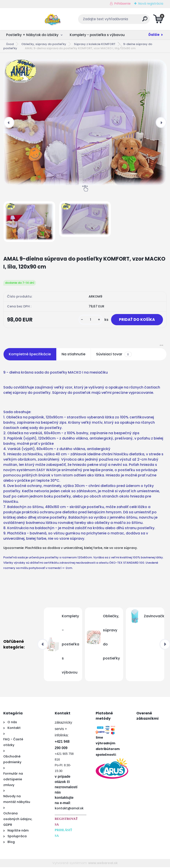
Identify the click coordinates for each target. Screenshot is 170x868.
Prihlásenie (122, 4)
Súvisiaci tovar (114, 355)
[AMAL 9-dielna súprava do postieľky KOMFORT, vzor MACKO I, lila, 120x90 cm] (85, 123)
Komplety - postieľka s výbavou (97, 35)
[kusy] (88, 320)
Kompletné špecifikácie (30, 355)
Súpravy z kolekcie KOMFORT (95, 44)
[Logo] (30, 19)
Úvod (10, 44)
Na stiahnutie (73, 355)
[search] (138, 21)
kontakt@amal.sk (69, 809)
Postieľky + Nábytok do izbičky (32, 35)
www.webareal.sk (103, 864)
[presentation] (9, 122)
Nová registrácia (151, 4)
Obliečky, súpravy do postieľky (44, 44)
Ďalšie (154, 35)
